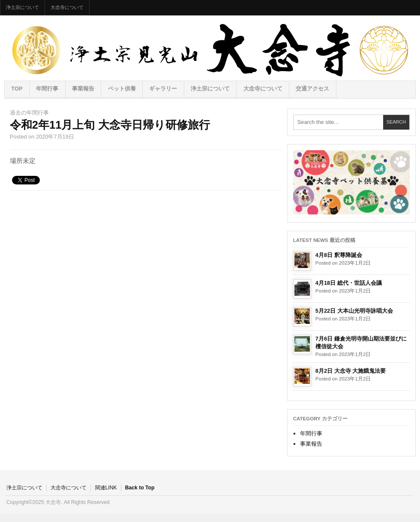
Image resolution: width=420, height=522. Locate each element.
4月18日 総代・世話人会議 (349, 283)
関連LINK (106, 488)
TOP (17, 89)
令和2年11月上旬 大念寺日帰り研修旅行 (110, 125)
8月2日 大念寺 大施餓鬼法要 (351, 371)
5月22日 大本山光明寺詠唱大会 (354, 311)
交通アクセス (312, 89)
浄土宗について (22, 7)
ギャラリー (163, 89)
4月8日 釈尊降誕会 (339, 255)
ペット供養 (122, 89)
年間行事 (47, 89)
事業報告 (83, 89)
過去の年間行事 (29, 113)
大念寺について (67, 7)
